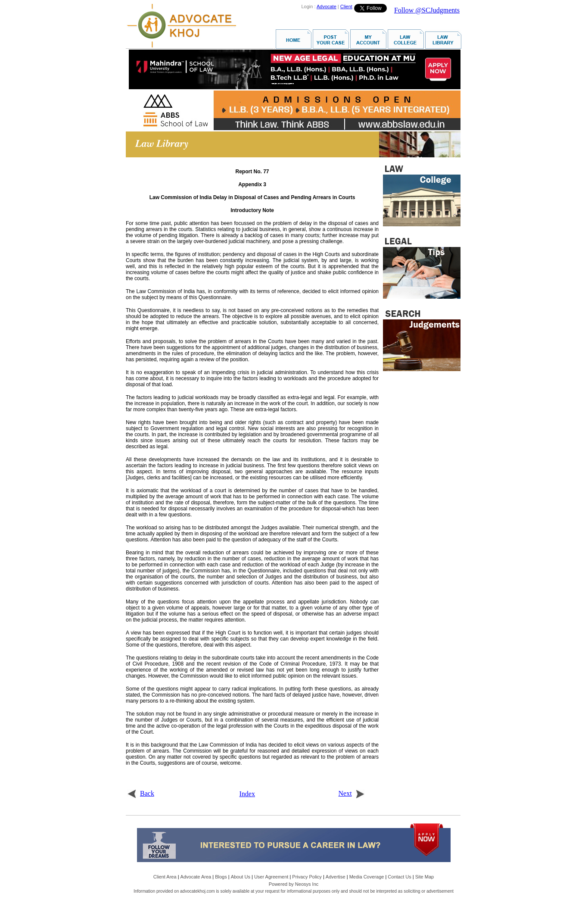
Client (346, 6)
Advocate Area (196, 877)
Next (352, 793)
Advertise (336, 877)
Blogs (221, 877)
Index (247, 794)
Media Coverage (367, 877)
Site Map (425, 877)
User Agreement (271, 877)
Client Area (165, 877)
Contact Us (399, 877)
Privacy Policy (307, 877)
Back (141, 793)
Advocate (327, 6)
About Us (241, 877)
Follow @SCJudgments (427, 10)
